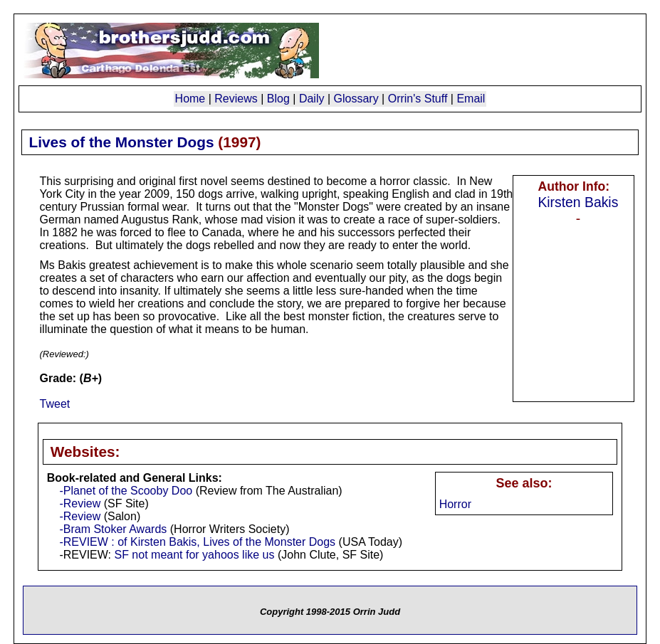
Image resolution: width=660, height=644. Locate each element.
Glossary (356, 99)
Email (471, 99)
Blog (278, 99)
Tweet (55, 404)
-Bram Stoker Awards (113, 529)
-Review (80, 503)
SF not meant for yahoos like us (194, 555)
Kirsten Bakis (578, 202)
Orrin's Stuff (418, 99)
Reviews (236, 99)
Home (190, 99)
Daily (312, 99)
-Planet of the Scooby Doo (126, 491)
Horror (455, 504)
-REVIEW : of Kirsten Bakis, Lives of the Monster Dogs (197, 542)
